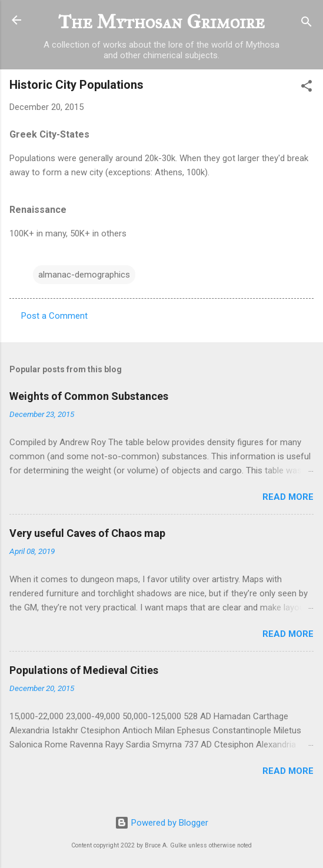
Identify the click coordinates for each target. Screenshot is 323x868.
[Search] (307, 24)
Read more (288, 497)
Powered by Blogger (161, 823)
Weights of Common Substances (89, 396)
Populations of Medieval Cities (84, 670)
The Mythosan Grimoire (161, 22)
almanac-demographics (84, 275)
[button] (307, 88)
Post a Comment (54, 316)
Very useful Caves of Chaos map (87, 533)
